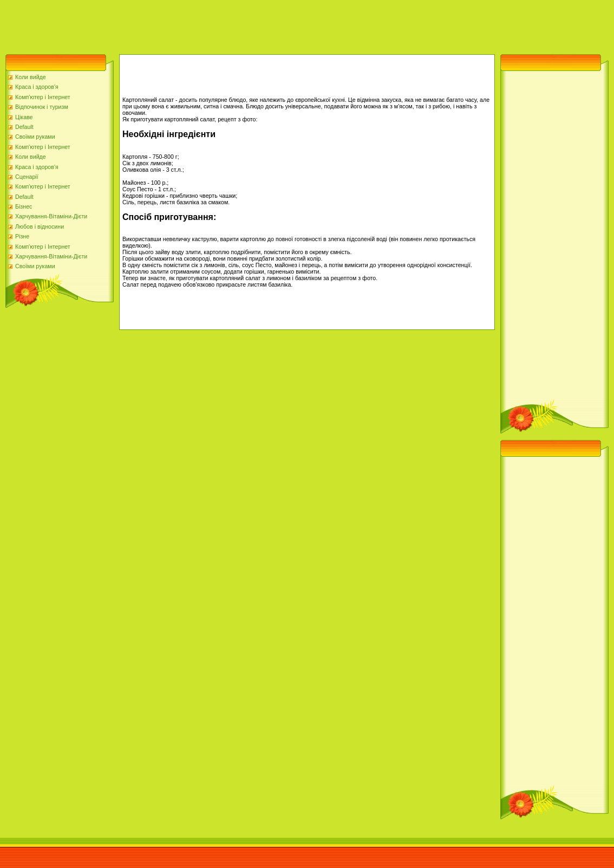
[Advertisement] (197, 24)
